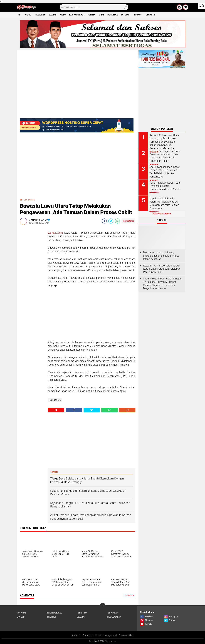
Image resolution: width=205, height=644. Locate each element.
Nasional (21, 613)
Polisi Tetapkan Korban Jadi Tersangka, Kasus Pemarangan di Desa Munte (165, 186)
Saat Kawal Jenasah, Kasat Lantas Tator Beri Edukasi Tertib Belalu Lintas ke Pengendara (164, 172)
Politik (91, 15)
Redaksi (99, 635)
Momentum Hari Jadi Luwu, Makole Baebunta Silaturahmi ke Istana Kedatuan (161, 256)
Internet (126, 15)
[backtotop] (103, 606)
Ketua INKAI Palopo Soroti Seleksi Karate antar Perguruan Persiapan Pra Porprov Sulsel (162, 269)
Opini (101, 15)
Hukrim (28, 15)
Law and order (77, 15)
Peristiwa (113, 15)
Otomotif (151, 15)
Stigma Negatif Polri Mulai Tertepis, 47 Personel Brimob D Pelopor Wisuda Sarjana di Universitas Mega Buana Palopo (163, 283)
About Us (76, 635)
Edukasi (138, 15)
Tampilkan (129, 595)
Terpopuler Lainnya (162, 214)
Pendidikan (112, 613)
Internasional (54, 613)
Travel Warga (114, 617)
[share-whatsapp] (117, 221)
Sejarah (81, 617)
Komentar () (128, 221)
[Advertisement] (32, 274)
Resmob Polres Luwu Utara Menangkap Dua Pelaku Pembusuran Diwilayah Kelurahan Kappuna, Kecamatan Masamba (164, 142)
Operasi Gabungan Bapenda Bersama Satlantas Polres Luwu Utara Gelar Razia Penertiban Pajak (165, 156)
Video (63, 15)
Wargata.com (55, 233)
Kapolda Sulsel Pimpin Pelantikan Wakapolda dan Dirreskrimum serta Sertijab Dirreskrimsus (164, 203)
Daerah (53, 15)
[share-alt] (56, 410)
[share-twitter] (111, 221)
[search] (94, 7)
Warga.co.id (111, 635)
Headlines (40, 15)
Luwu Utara (29, 200)
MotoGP (21, 617)
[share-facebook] (104, 221)
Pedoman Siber (126, 635)
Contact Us (88, 635)
